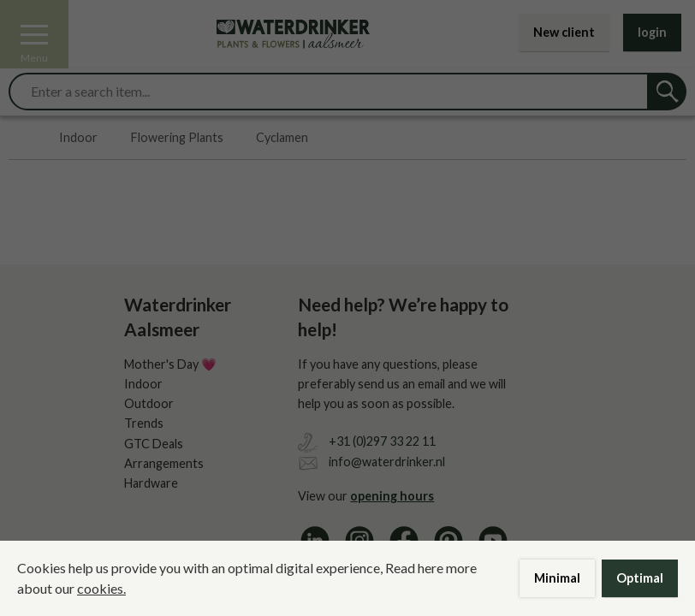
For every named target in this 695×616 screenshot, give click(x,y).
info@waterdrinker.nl (387, 462)
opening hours (392, 496)
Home (18, 138)
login (652, 32)
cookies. (101, 588)
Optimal (640, 578)
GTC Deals (154, 444)
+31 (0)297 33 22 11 (382, 441)
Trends (144, 423)
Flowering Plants (177, 138)
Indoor (78, 138)
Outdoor (149, 403)
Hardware (151, 483)
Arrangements (164, 463)
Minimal (557, 578)
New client (564, 32)
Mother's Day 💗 (170, 364)
